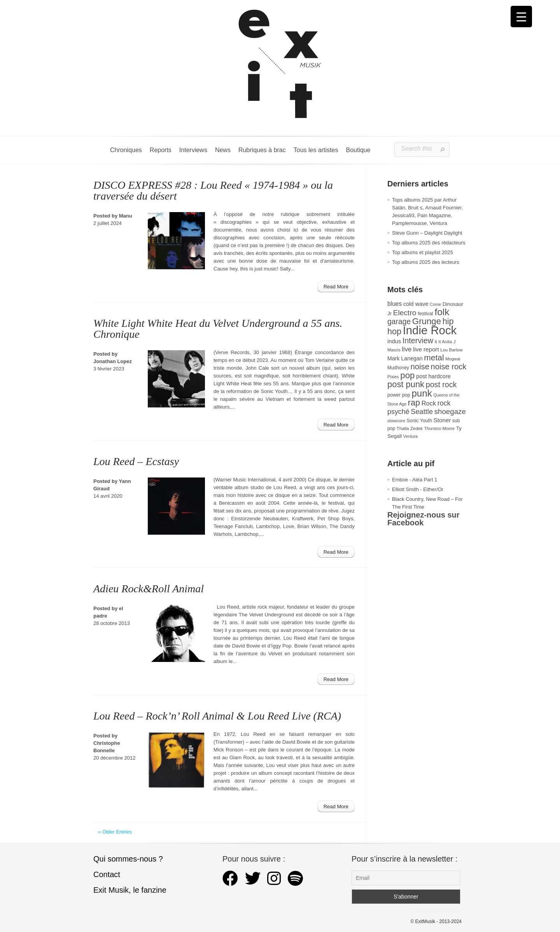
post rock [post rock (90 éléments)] (441, 384)
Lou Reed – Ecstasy (136, 461)
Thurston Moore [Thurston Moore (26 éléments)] (440, 428)
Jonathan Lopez (113, 361)
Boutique (358, 150)
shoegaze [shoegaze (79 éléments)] (450, 412)
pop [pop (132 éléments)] (407, 375)
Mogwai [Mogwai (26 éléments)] (453, 359)
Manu (126, 216)
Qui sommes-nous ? (128, 859)
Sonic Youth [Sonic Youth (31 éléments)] (420, 421)
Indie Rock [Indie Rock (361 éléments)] (430, 330)
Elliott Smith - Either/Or (418, 489)
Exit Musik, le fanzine (130, 890)
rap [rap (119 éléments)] (414, 403)
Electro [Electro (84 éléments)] (405, 313)
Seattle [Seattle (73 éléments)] (422, 412)
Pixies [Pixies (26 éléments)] (393, 377)
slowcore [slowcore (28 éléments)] (396, 420)
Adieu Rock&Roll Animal (149, 589)
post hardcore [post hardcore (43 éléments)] (433, 376)
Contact (107, 874)
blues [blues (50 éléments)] (395, 304)
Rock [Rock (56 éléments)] (429, 403)
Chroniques (126, 150)
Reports (161, 150)
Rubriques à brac (262, 150)
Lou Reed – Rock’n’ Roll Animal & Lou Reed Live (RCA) (217, 716)
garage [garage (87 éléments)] (399, 321)
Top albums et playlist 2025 (423, 252)
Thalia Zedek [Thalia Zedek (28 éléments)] (410, 428)
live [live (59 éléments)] (407, 349)
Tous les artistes (316, 150)
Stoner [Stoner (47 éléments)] (442, 420)
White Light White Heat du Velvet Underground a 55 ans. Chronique (218, 329)
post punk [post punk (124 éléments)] (406, 384)
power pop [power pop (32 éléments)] (399, 395)
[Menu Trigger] (521, 17)
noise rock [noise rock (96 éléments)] (449, 367)
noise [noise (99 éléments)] (420, 367)
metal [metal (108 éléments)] (434, 357)
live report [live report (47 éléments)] (426, 349)
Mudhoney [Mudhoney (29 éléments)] (398, 368)
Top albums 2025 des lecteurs (426, 262)
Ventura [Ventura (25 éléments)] (410, 436)
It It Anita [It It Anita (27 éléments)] (444, 342)
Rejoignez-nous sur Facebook (423, 519)
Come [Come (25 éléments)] (435, 304)
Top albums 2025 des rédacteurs (429, 243)
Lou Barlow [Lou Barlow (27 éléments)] (451, 350)
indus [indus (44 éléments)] (394, 341)
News (223, 150)
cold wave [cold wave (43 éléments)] (416, 304)
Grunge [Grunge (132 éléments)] (427, 321)
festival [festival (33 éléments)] (425, 313)
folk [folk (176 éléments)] (442, 312)
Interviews (193, 150)
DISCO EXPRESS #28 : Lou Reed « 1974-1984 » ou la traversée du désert (213, 190)
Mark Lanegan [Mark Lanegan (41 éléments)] (405, 358)
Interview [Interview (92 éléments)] (418, 341)
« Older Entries (115, 832)
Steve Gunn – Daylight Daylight (427, 233)
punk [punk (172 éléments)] (422, 393)
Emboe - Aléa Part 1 (415, 480)
